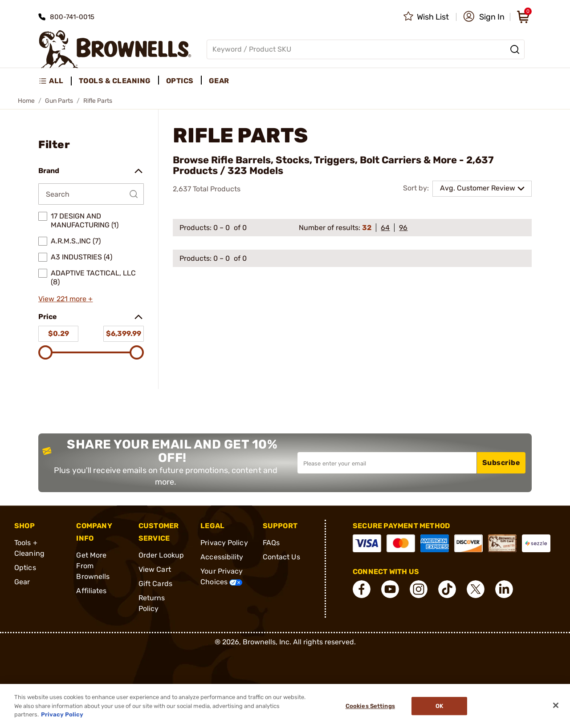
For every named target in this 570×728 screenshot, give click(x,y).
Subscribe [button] (501, 463)
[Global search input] (366, 49)
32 (367, 228)
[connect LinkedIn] (504, 589)
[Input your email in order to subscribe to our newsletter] (387, 463)
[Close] (556, 705)
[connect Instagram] (419, 589)
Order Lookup (161, 555)
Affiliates (91, 591)
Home (26, 101)
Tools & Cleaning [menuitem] (115, 81)
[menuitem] (55, 81)
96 (403, 228)
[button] (484, 17)
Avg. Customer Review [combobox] (478, 188)
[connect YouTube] (390, 589)
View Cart (155, 569)
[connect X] (476, 589)
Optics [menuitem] (180, 81)
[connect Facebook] (362, 589)
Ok (439, 706)
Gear (22, 582)
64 (385, 228)
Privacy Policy (224, 543)
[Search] (515, 49)
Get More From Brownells (93, 566)
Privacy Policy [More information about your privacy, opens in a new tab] (62, 714)
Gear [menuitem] (219, 81)
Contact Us (281, 557)
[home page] (115, 49)
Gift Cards (155, 584)
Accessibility (222, 557)
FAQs (271, 543)
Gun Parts (59, 101)
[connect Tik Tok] (447, 589)
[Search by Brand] (91, 194)
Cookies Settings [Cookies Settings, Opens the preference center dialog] (370, 706)
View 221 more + (66, 299)
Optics (25, 568)
